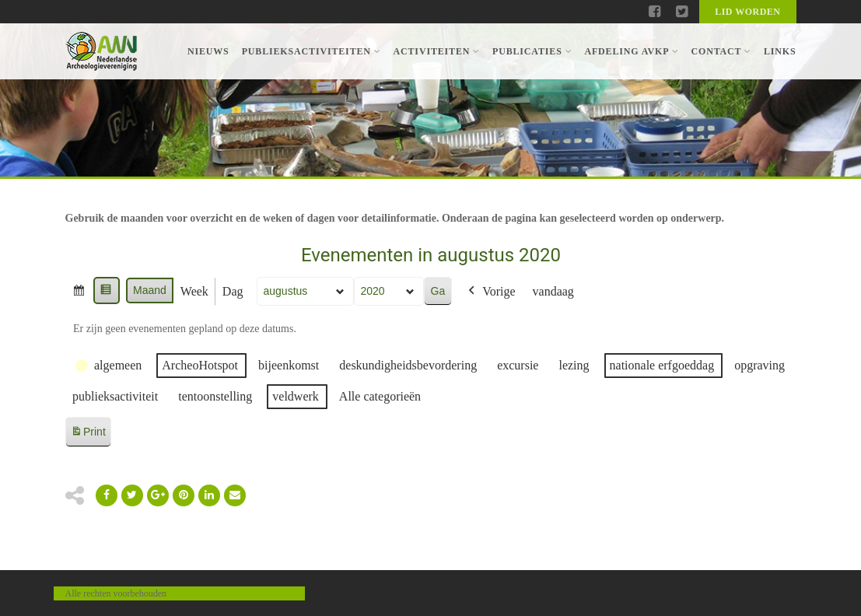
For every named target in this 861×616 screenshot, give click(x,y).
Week (194, 291)
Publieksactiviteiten (311, 51)
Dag (232, 291)
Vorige (490, 292)
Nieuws (208, 51)
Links (780, 51)
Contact (721, 51)
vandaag (553, 291)
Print (88, 434)
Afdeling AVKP (631, 51)
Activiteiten (437, 51)
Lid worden (747, 12)
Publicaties (532, 51)
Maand (150, 290)
